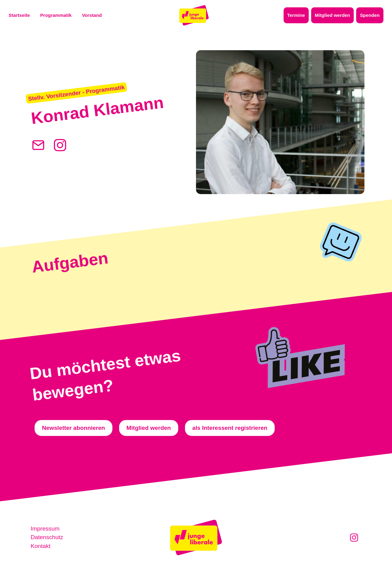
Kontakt (41, 546)
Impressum (45, 529)
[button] (77, 93)
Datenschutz (47, 537)
